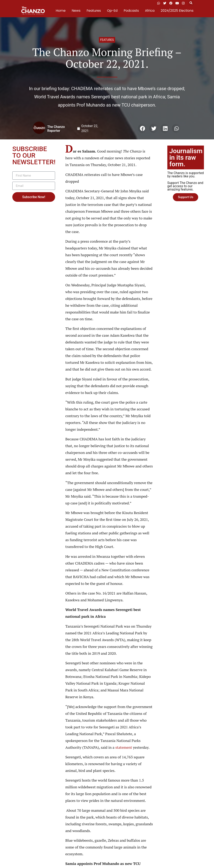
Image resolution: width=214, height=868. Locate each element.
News (76, 11)
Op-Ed (112, 11)
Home (61, 11)
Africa (150, 11)
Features (94, 11)
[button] (191, 3)
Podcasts (131, 11)
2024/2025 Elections (177, 11)
